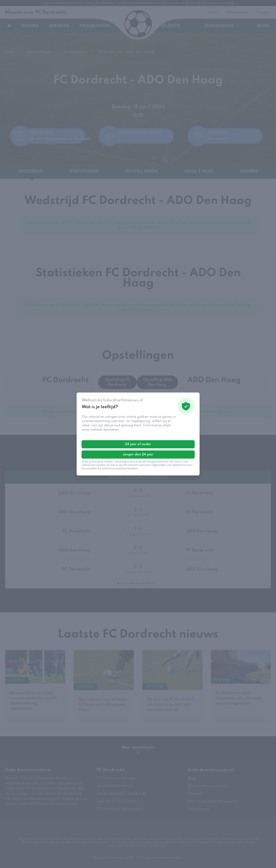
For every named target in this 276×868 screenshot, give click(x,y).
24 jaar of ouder (138, 444)
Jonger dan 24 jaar (138, 455)
